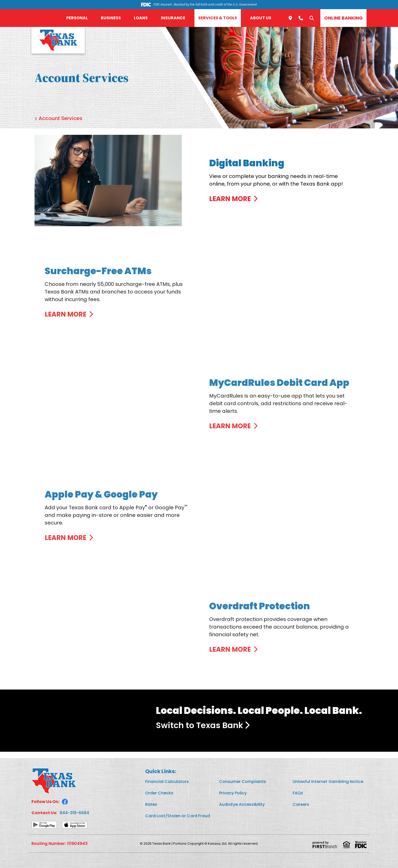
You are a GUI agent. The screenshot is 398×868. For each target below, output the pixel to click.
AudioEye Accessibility (242, 804)
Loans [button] (141, 18)
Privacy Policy (233, 793)
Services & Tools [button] (218, 18)
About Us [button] (261, 18)
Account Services (60, 118)
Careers (301, 804)
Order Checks (159, 793)
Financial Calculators (167, 782)
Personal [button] (77, 18)
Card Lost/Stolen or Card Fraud (178, 816)
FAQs (298, 793)
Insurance (173, 18)
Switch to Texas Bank (200, 725)
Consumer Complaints (243, 782)
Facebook (65, 802)
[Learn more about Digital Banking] (237, 195)
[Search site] (312, 18)
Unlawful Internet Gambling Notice (328, 782)
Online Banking (343, 18)
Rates (151, 804)
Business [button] (111, 18)
